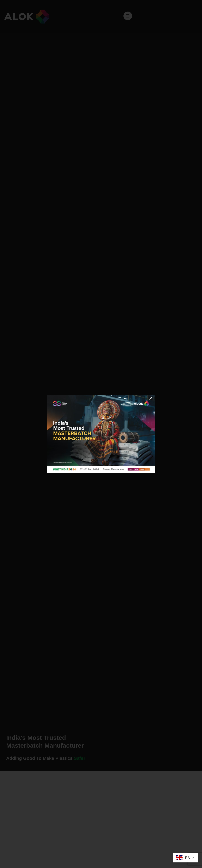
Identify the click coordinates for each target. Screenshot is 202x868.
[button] (151, 398)
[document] (101, 434)
